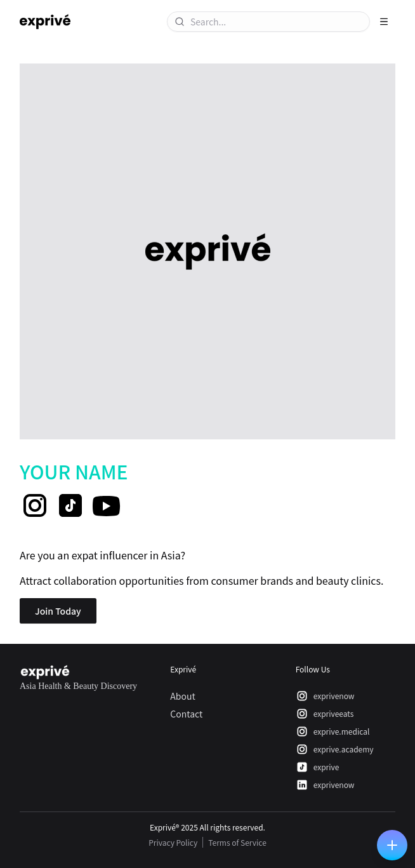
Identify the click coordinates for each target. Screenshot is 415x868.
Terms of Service (237, 842)
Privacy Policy (173, 842)
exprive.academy (335, 749)
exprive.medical (333, 731)
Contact (186, 714)
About (182, 696)
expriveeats (325, 714)
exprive (318, 767)
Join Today (58, 611)
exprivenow (325, 696)
